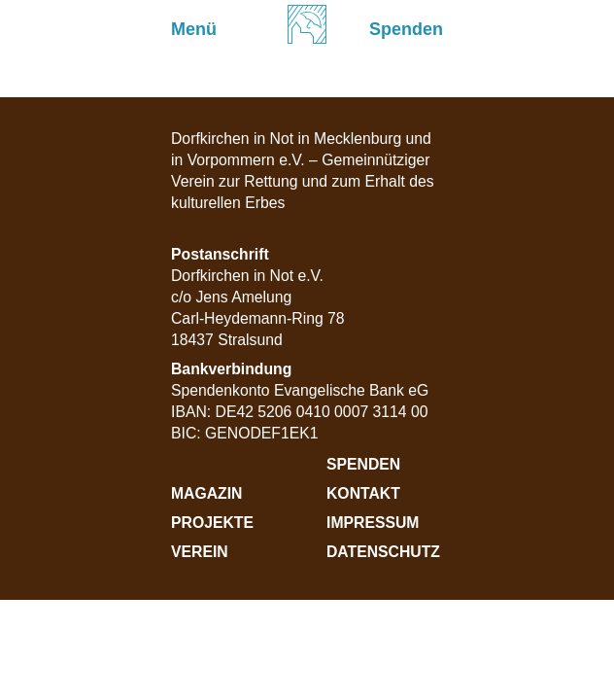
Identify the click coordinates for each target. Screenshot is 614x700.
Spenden (363, 464)
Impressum (373, 523)
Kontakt (363, 493)
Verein (200, 552)
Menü (194, 29)
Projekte (212, 523)
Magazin (207, 493)
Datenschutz (383, 552)
